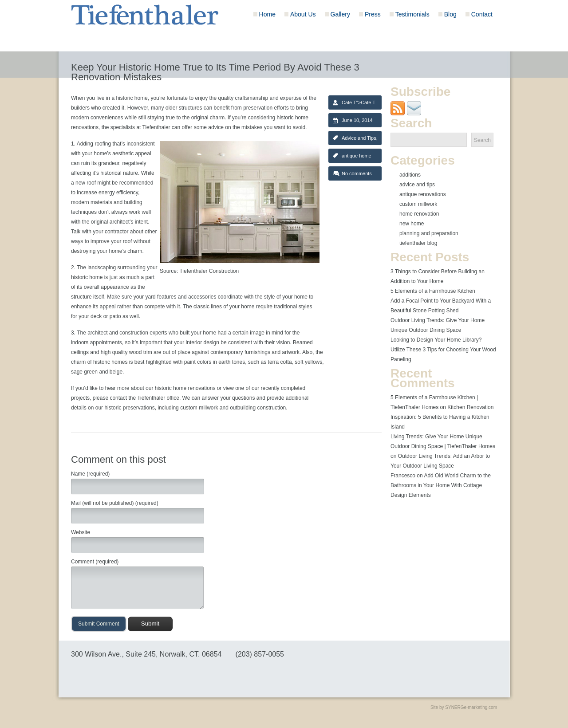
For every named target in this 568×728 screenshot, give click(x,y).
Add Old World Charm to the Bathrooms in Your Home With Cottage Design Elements (441, 485)
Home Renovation (419, 214)
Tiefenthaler (156, 127)
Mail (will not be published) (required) (115, 503)
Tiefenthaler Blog (418, 243)
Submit (150, 624)
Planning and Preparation (429, 233)
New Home (412, 224)
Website (81, 532)
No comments (357, 173)
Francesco (403, 476)
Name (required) (90, 474)
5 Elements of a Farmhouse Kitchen (433, 291)
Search (482, 140)
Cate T (349, 102)
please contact (110, 398)
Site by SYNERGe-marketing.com (464, 707)
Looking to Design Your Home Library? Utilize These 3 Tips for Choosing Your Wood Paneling (443, 350)
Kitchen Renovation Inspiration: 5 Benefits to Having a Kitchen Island (442, 417)
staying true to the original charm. (187, 118)
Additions (410, 175)
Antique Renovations (423, 194)
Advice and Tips (359, 138)
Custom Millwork (418, 204)
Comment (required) (95, 562)
